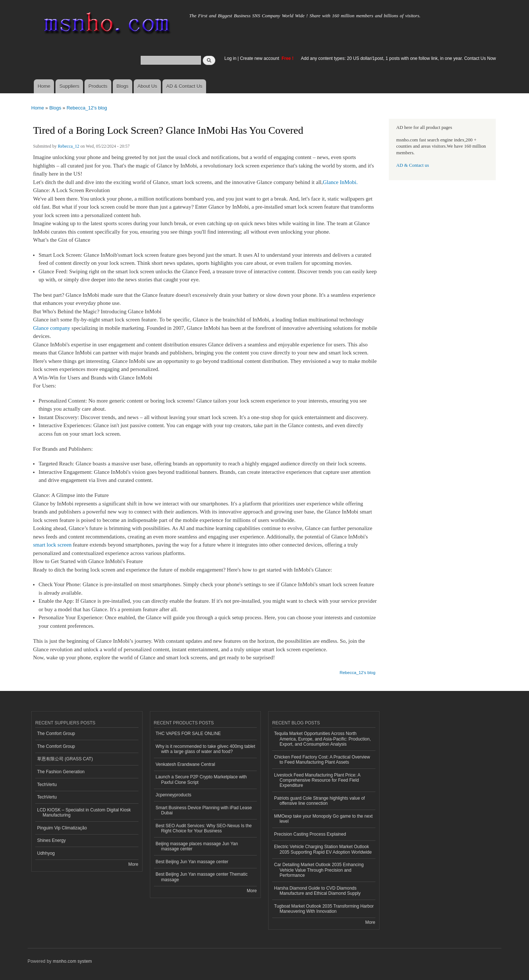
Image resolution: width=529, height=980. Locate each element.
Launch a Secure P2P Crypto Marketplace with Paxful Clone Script (201, 779)
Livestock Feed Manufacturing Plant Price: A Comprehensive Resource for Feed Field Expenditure (317, 780)
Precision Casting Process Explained (310, 834)
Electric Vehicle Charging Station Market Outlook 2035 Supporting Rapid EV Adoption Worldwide (323, 849)
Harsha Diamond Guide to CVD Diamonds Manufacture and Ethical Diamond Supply (317, 891)
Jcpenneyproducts (174, 795)
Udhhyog (46, 853)
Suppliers (69, 86)
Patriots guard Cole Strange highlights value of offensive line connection (319, 801)
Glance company (52, 328)
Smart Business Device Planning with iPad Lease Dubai (204, 810)
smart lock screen (53, 545)
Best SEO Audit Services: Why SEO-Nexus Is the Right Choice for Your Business (204, 828)
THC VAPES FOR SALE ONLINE (188, 734)
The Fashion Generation (61, 772)
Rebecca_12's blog (87, 108)
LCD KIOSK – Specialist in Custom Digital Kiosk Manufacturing (84, 813)
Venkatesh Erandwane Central (186, 764)
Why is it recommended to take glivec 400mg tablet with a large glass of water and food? (206, 749)
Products (98, 86)
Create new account (260, 58)
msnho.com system (72, 961)
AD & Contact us (413, 165)
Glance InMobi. (340, 182)
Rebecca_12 (69, 146)
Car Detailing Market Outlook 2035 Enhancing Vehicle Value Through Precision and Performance (319, 870)
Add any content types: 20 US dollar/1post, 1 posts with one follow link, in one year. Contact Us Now (398, 58)
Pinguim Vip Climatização (62, 828)
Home (44, 86)
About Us (147, 86)
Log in (231, 58)
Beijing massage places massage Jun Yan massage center (197, 846)
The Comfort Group (56, 734)
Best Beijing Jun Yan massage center (192, 862)
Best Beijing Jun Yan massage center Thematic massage (202, 877)
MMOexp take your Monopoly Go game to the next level (323, 819)
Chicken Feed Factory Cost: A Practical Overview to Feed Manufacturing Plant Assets (322, 760)
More (133, 864)
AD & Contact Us (184, 86)
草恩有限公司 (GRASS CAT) (65, 759)
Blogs (123, 86)
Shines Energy (51, 840)
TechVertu (47, 785)
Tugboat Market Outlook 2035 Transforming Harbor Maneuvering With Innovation (324, 909)
